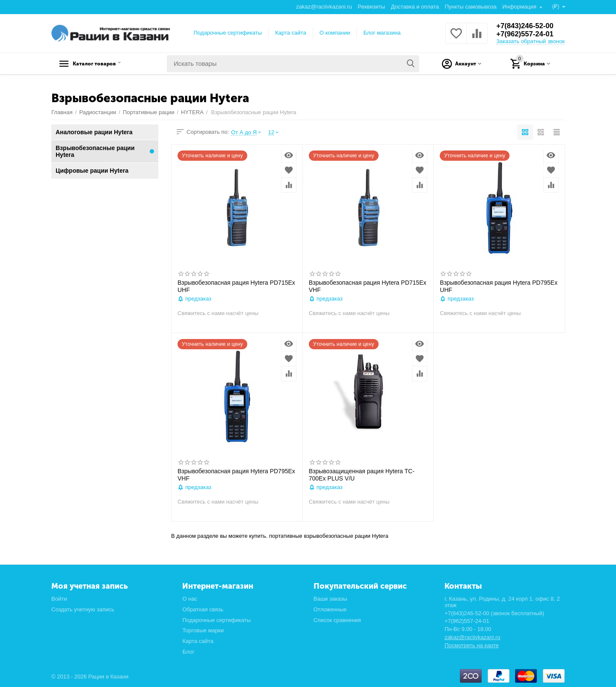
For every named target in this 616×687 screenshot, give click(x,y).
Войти (59, 599)
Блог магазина (382, 33)
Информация (520, 7)
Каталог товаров (105, 64)
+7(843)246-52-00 (527, 26)
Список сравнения (337, 620)
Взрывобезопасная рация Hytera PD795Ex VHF (236, 475)
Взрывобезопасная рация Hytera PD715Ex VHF (368, 286)
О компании (335, 33)
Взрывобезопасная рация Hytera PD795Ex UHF (499, 286)
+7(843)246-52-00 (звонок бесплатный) (494, 613)
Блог (188, 652)
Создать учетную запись (83, 609)
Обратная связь (203, 609)
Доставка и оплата (415, 7)
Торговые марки (203, 630)
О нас (190, 599)
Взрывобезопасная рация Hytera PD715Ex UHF (236, 286)
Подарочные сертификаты (228, 33)
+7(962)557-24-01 (527, 34)
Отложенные (330, 609)
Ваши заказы (330, 599)
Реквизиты (371, 7)
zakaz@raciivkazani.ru (323, 7)
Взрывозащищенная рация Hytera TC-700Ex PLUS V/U (362, 475)
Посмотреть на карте (472, 645)
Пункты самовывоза (470, 7)
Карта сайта (291, 33)
